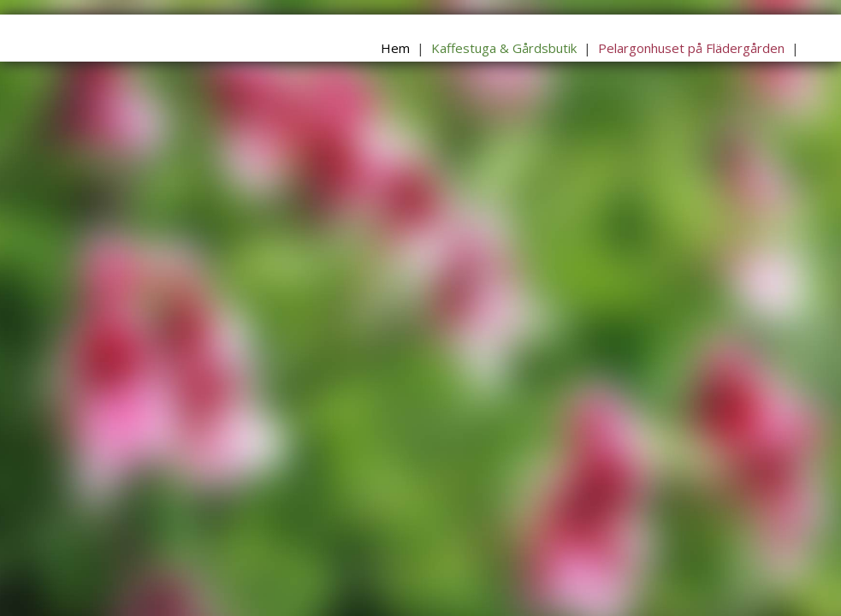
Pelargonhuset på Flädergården (691, 48)
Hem (395, 48)
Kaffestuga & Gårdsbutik (504, 48)
